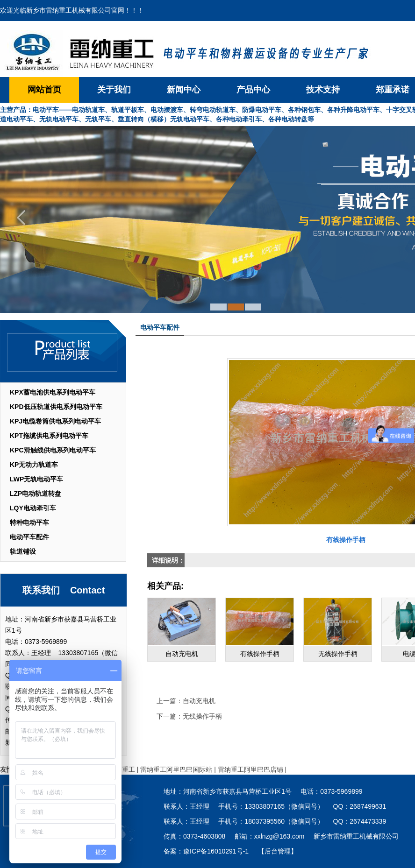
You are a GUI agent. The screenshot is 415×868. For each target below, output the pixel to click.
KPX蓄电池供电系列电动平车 (53, 392)
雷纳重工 (122, 769)
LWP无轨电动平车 (36, 479)
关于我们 (114, 90)
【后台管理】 (278, 851)
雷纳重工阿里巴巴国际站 (176, 769)
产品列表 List (63, 351)
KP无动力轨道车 (34, 465)
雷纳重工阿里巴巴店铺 (250, 769)
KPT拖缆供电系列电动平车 (49, 436)
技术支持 (323, 90)
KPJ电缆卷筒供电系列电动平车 (55, 421)
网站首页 (44, 90)
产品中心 (253, 90)
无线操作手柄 (202, 716)
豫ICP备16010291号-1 (216, 851)
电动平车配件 (29, 537)
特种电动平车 (29, 522)
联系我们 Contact (64, 590)
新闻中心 (184, 90)
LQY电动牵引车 (33, 508)
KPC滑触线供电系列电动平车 (53, 450)
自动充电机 (199, 701)
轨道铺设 (23, 551)
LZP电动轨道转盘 (36, 494)
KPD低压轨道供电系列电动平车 (56, 407)
